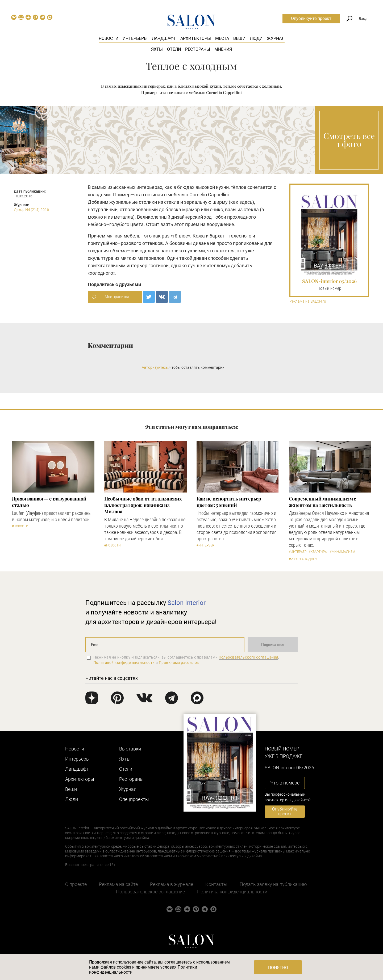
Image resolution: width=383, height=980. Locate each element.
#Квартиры (318, 552)
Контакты (216, 884)
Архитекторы (196, 38)
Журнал (276, 38)
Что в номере (285, 783)
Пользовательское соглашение (150, 892)
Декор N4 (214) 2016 (31, 210)
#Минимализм (342, 552)
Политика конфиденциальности (232, 892)
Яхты (157, 49)
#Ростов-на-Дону (303, 559)
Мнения (223, 49)
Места (222, 38)
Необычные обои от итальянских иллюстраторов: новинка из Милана (143, 505)
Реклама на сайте (118, 884)
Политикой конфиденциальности (124, 663)
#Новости (20, 526)
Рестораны (198, 49)
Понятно (278, 968)
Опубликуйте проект (311, 18)
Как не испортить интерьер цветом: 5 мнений (229, 502)
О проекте (76, 884)
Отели (174, 49)
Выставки (130, 749)
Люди (256, 38)
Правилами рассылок (179, 663)
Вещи (239, 38)
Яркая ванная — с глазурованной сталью (49, 502)
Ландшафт (164, 38)
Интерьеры (135, 38)
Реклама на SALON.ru (308, 301)
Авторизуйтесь (155, 367)
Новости (109, 38)
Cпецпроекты (134, 799)
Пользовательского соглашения (249, 657)
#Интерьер (205, 545)
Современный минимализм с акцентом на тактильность (323, 502)
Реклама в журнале (172, 884)
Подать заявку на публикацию (273, 884)
